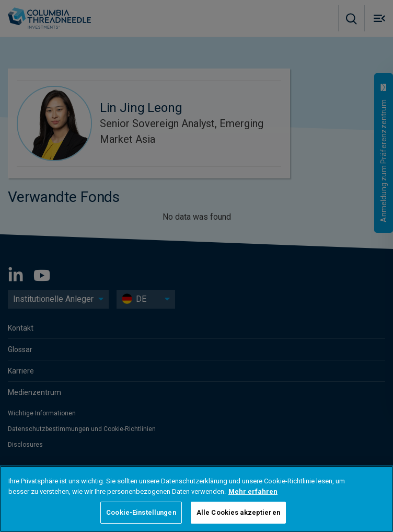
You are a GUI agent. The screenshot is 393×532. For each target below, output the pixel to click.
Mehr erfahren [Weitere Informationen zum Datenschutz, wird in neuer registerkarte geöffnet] (253, 491)
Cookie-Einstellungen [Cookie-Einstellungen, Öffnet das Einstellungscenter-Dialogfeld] (141, 512)
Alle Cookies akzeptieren (238, 512)
